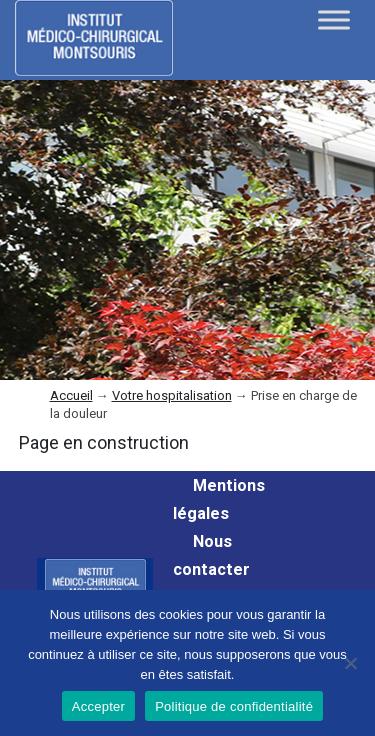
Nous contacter (211, 555)
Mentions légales (219, 499)
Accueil (71, 395)
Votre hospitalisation (172, 395)
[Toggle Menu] (334, 19)
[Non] (350, 663)
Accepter (98, 706)
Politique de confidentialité (234, 706)
